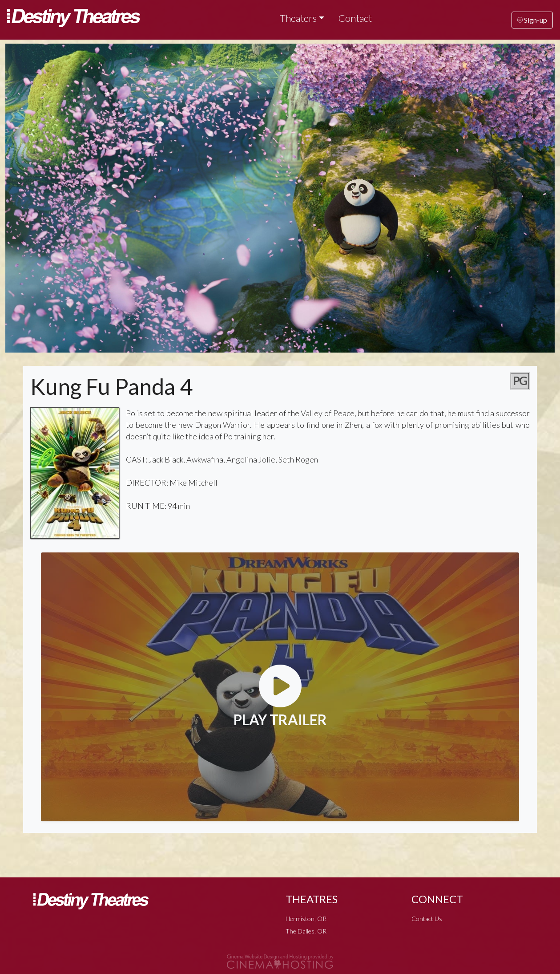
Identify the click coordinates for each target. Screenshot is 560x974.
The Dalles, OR (306, 931)
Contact (355, 18)
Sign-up (532, 20)
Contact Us (427, 919)
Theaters (298, 18)
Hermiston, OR (306, 919)
